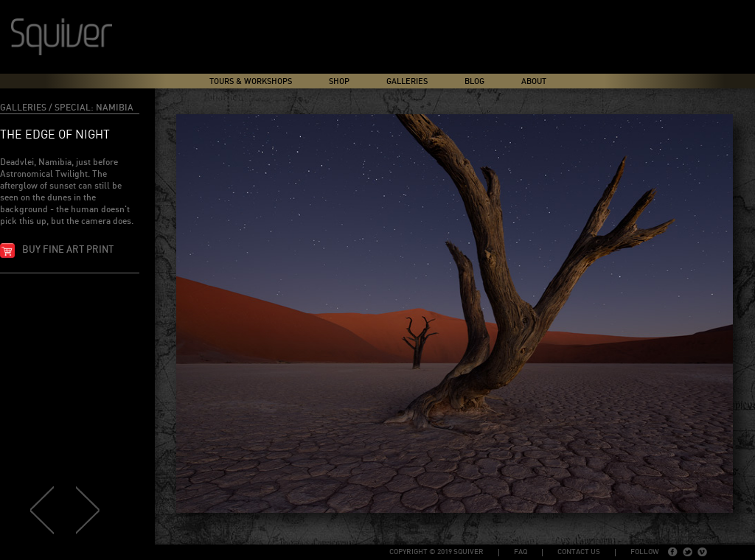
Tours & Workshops (251, 81)
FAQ (521, 552)
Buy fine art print (68, 250)
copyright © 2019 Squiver (436, 552)
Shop (339, 81)
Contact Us (579, 552)
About (534, 81)
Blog (474, 81)
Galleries (407, 81)
